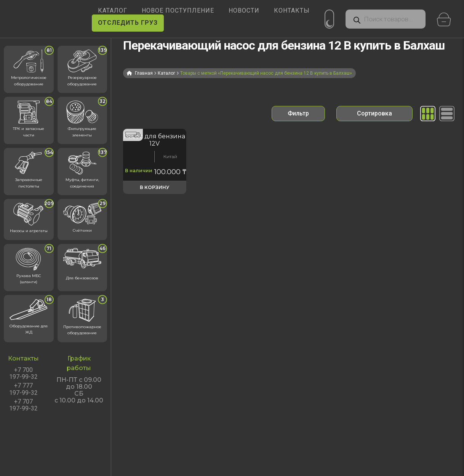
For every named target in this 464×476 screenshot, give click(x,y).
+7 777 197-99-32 (23, 389)
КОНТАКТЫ (292, 10)
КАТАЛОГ (113, 10)
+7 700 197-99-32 (23, 373)
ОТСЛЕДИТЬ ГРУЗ (128, 23)
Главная (144, 73)
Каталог (166, 73)
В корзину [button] (154, 187)
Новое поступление (178, 10)
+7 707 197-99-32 (23, 405)
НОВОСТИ (244, 10)
